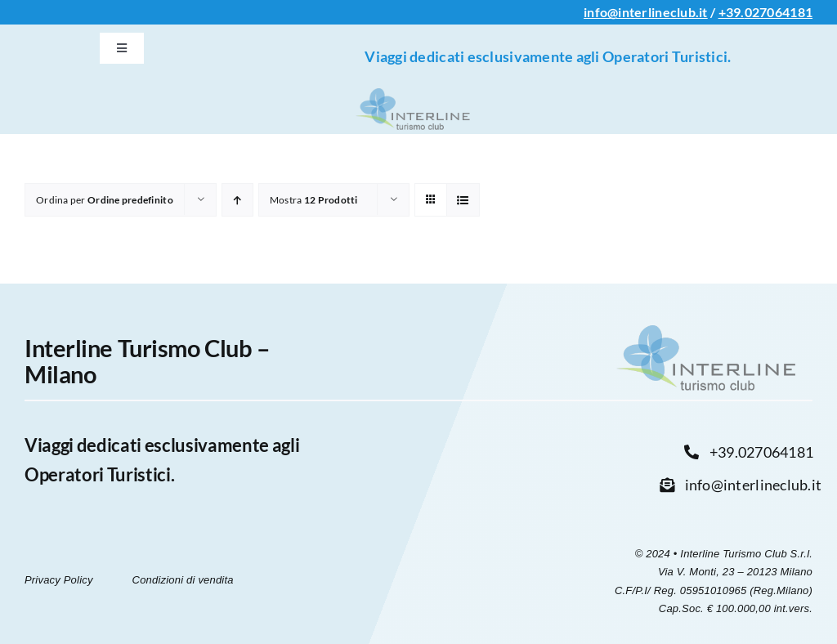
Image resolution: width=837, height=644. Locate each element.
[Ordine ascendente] (237, 200)
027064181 (779, 12)
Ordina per (105, 200)
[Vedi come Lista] (463, 200)
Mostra (314, 200)
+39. (732, 12)
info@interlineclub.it (646, 12)
